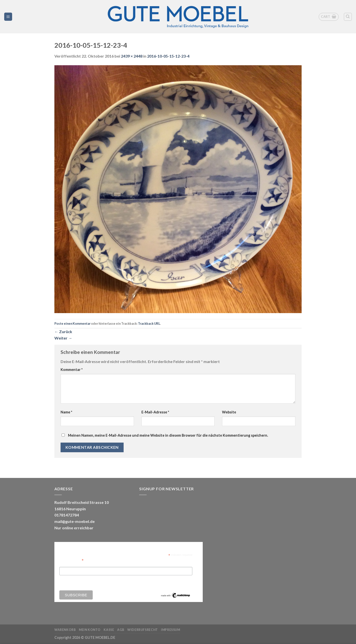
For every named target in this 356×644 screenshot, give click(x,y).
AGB (121, 630)
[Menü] (8, 17)
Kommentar (72, 370)
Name (66, 412)
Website (229, 412)
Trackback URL (149, 323)
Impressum (171, 630)
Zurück (63, 332)
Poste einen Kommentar (72, 323)
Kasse (109, 630)
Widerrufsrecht (143, 630)
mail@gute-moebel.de (75, 521)
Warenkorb (65, 630)
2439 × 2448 (132, 56)
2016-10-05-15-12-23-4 (168, 56)
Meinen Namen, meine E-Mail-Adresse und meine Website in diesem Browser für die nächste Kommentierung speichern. (168, 435)
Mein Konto (90, 630)
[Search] (348, 17)
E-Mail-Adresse (155, 412)
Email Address (71, 560)
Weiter (63, 338)
